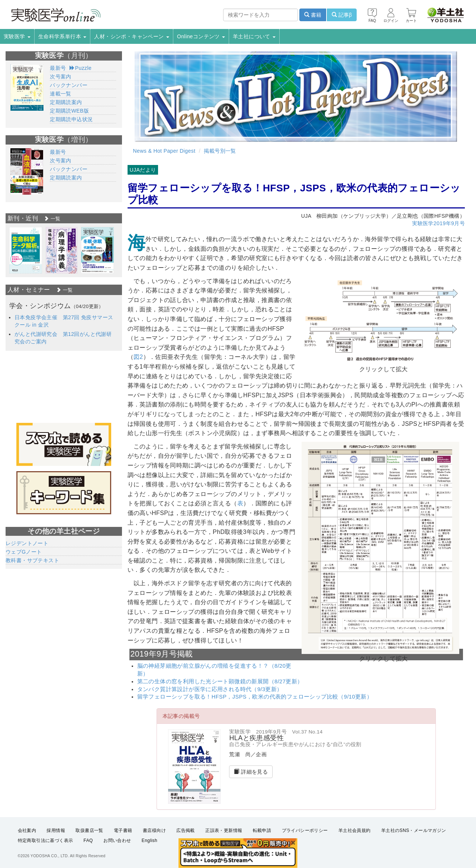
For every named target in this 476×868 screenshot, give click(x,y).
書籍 (313, 15)
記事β (342, 15)
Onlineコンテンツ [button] (201, 36)
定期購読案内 (66, 102)
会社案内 (27, 830)
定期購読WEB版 (69, 111)
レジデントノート (27, 543)
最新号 (58, 68)
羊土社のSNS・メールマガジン (414, 830)
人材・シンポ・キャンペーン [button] (132, 36)
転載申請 (262, 830)
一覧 (52, 219)
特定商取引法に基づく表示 (46, 841)
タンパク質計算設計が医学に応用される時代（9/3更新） (210, 689)
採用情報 (56, 830)
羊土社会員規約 (355, 830)
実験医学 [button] (17, 36)
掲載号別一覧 (220, 151)
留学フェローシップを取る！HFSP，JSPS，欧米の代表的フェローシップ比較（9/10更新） (255, 697)
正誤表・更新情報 (224, 830)
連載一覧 (61, 94)
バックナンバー (69, 85)
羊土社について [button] (254, 36)
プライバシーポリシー (305, 830)
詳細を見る (251, 772)
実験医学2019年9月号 (438, 223)
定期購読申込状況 (71, 119)
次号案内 (61, 77)
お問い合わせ (117, 841)
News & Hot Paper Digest (164, 151)
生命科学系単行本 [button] (62, 36)
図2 (138, 357)
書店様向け (154, 830)
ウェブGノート (24, 552)
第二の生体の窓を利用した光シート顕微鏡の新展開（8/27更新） (220, 681)
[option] (26, 250)
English (149, 841)
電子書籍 (123, 830)
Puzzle (81, 68)
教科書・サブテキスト (32, 560)
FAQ (88, 841)
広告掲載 (186, 830)
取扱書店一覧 (89, 830)
